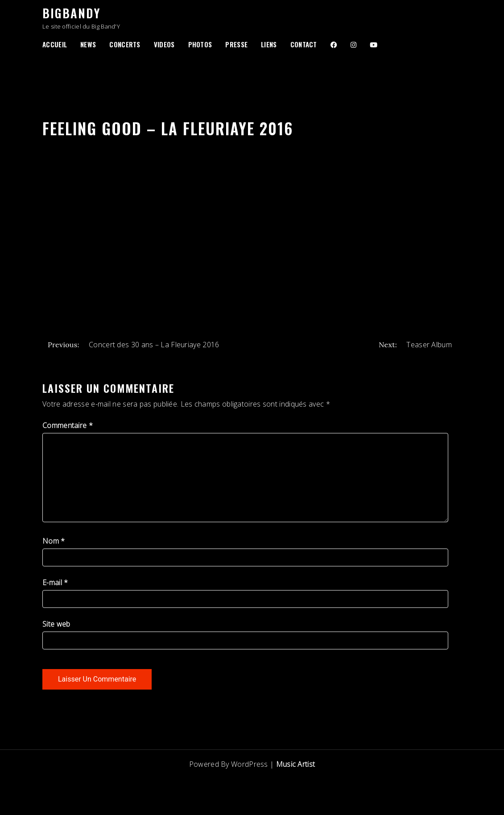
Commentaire (68, 425)
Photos (200, 44)
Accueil (55, 44)
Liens (269, 44)
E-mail (55, 582)
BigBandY (71, 13)
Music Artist (296, 764)
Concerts (125, 44)
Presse (236, 44)
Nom (54, 541)
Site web (56, 624)
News (88, 44)
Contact (304, 44)
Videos (164, 44)
